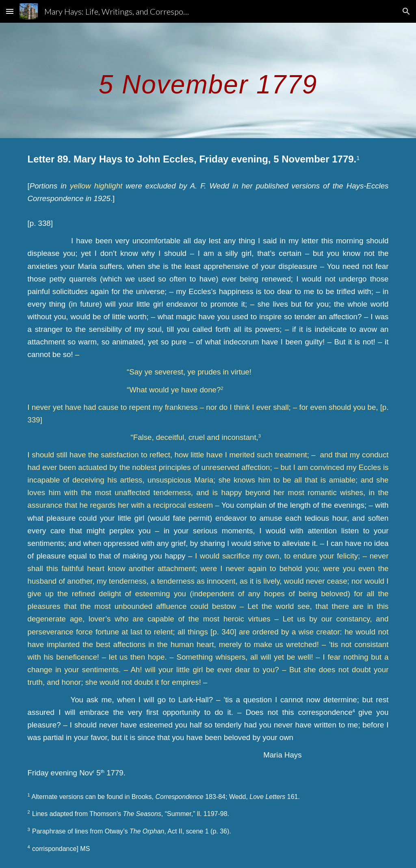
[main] (208, 80)
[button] (10, 11)
